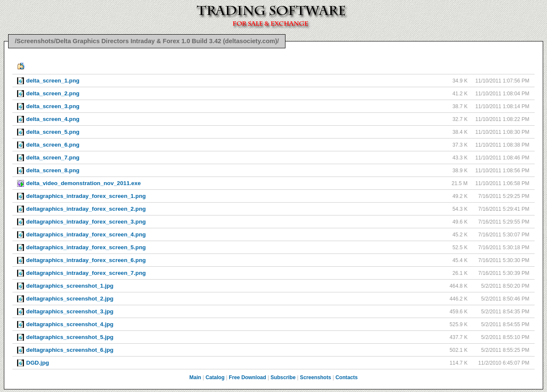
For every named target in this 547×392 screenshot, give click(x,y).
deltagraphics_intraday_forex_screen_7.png (86, 273)
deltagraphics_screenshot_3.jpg (70, 311)
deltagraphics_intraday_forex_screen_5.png (86, 247)
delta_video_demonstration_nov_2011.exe (83, 183)
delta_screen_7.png (53, 158)
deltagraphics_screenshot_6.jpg (70, 350)
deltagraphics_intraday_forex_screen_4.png (86, 234)
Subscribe (283, 377)
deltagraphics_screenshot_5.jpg (70, 337)
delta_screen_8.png (53, 170)
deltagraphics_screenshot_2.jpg (70, 299)
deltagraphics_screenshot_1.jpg (70, 286)
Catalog (215, 377)
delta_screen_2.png (53, 93)
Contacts (347, 377)
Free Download (248, 377)
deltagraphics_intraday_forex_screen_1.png (86, 196)
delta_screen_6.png (53, 145)
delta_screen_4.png (53, 119)
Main (195, 377)
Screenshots (316, 377)
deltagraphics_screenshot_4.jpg (70, 324)
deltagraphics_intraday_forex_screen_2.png (86, 209)
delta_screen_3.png (53, 106)
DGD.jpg (37, 363)
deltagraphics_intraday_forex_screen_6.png (86, 260)
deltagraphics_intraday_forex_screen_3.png (86, 222)
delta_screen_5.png (53, 132)
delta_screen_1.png (53, 81)
